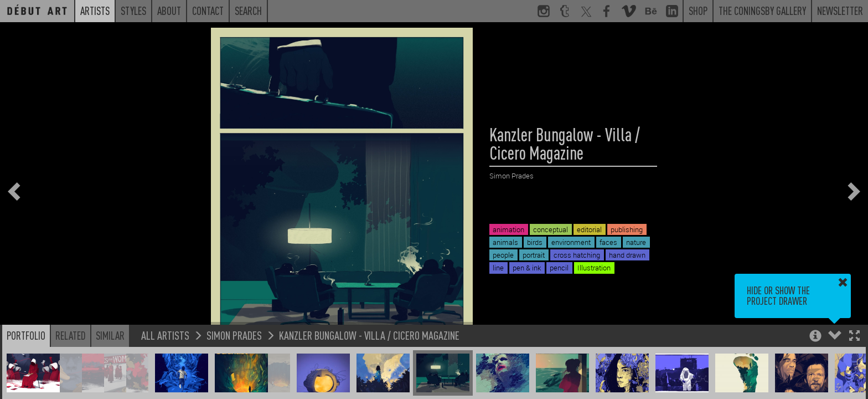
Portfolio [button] (26, 335)
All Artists (165, 335)
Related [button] (71, 335)
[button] (854, 337)
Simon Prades (234, 335)
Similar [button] (110, 335)
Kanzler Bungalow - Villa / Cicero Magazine (369, 335)
